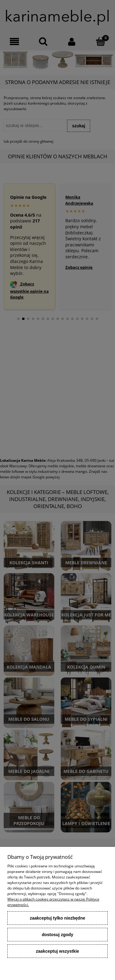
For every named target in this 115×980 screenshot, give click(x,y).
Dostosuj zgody (57, 935)
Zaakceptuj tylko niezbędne (57, 918)
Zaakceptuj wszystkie (57, 951)
